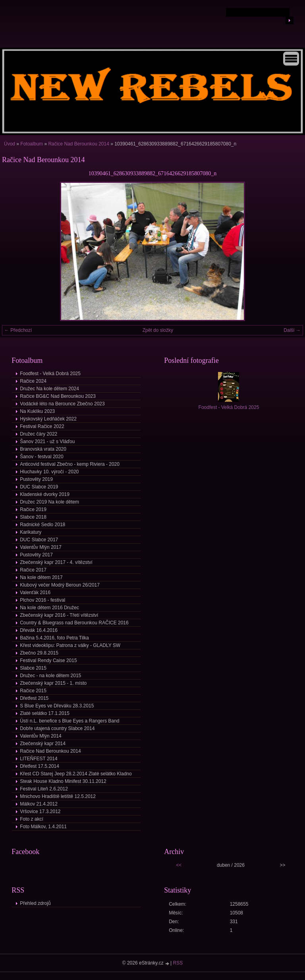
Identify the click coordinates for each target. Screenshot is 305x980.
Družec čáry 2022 (39, 434)
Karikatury (31, 532)
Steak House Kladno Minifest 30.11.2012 (63, 781)
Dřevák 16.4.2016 (39, 630)
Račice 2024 (33, 381)
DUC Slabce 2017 (39, 540)
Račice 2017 (33, 570)
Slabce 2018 (33, 517)
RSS (178, 963)
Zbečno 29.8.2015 (39, 653)
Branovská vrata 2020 (43, 449)
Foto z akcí (32, 819)
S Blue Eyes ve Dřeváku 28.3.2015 (57, 706)
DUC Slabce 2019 (39, 487)
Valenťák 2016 (35, 593)
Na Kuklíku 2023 (37, 411)
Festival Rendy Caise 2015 (48, 660)
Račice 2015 (33, 691)
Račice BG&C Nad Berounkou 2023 (58, 396)
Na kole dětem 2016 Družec (49, 608)
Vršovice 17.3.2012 (40, 812)
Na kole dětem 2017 (41, 577)
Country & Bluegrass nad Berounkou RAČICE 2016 (74, 623)
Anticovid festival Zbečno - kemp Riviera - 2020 (70, 464)
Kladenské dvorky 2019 (45, 494)
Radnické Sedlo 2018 (42, 525)
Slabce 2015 (33, 668)
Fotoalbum (32, 144)
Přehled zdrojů (35, 903)
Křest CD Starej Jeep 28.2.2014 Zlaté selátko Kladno (76, 774)
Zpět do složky (158, 330)
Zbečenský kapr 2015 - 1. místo (53, 683)
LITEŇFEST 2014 (39, 759)
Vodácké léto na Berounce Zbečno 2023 (62, 404)
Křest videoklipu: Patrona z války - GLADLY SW (70, 645)
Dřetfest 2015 (34, 698)
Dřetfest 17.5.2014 (40, 766)
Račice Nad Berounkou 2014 (78, 144)
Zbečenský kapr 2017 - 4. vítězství (56, 562)
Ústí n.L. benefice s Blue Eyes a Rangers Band (69, 721)
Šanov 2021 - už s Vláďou (47, 442)
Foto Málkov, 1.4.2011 (43, 827)
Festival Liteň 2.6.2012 (44, 789)
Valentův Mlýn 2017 (41, 547)
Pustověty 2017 (36, 555)
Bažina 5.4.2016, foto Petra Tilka (54, 638)
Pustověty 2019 (36, 479)
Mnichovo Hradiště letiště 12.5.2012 (58, 796)
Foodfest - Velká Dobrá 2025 (50, 374)
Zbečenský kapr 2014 (43, 744)
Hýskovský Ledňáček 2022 (48, 419)
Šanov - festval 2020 (42, 457)
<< (179, 865)
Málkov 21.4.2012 (39, 804)
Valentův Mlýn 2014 (41, 736)
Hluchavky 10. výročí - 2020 (49, 472)
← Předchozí (18, 330)
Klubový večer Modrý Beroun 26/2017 (60, 585)
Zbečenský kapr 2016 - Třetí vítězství (59, 615)
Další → (292, 330)
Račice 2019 (33, 509)
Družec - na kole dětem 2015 (50, 676)
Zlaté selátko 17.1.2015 (45, 713)
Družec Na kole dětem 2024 (49, 389)
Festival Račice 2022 (42, 426)
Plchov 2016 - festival (42, 600)
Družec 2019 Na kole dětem (49, 502)
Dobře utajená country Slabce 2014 (57, 728)
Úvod (10, 144)
